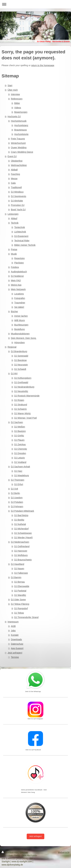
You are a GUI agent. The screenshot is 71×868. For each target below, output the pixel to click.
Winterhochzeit (18, 143)
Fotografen (20, 298)
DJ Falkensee (21, 573)
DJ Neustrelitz (21, 391)
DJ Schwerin (21, 409)
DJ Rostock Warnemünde (27, 396)
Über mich (13, 90)
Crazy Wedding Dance (22, 152)
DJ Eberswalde (22, 586)
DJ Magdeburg (22, 475)
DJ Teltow (19, 613)
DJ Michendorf (21, 529)
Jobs (13, 631)
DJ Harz (18, 471)
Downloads (16, 639)
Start (10, 85)
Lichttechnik (20, 232)
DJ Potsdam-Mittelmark (22, 511)
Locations (19, 294)
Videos (18, 108)
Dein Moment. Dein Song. (24, 338)
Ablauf (14, 218)
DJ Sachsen (17, 422)
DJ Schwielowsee (23, 533)
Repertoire (19, 258)
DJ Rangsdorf (21, 608)
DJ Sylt (14, 489)
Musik (14, 254)
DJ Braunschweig (23, 560)
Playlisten (19, 263)
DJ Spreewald (21, 356)
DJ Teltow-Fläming (20, 604)
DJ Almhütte (17, 201)
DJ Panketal (20, 591)
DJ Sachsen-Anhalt (20, 467)
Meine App (16, 285)
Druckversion (10, 852)
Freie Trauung (18, 139)
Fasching (15, 174)
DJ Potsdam (17, 502)
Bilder (17, 103)
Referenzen (17, 99)
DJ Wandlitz (20, 595)
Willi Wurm (20, 320)
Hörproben (20, 343)
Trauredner (20, 303)
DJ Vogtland (20, 462)
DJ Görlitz (19, 436)
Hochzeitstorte (21, 134)
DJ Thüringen (18, 480)
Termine (15, 657)
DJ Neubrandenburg (24, 387)
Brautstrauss (21, 130)
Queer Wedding (19, 148)
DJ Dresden (20, 453)
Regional (12, 347)
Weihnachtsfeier (19, 165)
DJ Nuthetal (20, 524)
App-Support (17, 648)
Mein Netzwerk (18, 289)
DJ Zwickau (20, 444)
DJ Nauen (19, 569)
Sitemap (24, 852)
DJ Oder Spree (18, 600)
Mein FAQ (16, 280)
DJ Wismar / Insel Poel (26, 418)
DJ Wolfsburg (21, 555)
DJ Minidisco (17, 192)
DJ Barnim (16, 577)
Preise (14, 249)
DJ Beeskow (20, 360)
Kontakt (15, 635)
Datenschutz (17, 644)
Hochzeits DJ (14, 116)
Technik (15, 223)
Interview (15, 94)
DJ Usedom (17, 498)
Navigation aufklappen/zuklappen (35, 4)
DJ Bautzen (20, 431)
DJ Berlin (15, 493)
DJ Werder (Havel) (24, 538)
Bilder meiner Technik (25, 245)
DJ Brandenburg (19, 351)
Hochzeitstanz (21, 125)
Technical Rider (22, 241)
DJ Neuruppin (21, 365)
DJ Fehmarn (17, 506)
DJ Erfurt (19, 484)
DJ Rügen (19, 400)
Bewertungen (21, 112)
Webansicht (64, 852)
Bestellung (19, 329)
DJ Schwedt (20, 369)
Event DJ (12, 156)
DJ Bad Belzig (21, 515)
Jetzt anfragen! (15, 653)
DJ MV (14, 374)
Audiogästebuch (19, 272)
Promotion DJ (18, 205)
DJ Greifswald (21, 382)
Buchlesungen (21, 325)
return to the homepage (43, 65)
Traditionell (16, 187)
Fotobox (15, 267)
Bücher (14, 311)
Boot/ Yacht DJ (18, 210)
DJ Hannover (21, 551)
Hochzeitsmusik (19, 121)
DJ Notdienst (17, 276)
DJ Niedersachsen (20, 542)
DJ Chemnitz (21, 449)
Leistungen (13, 214)
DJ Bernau (20, 582)
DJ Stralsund (21, 405)
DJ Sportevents (19, 196)
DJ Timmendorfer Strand (26, 617)
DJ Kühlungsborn (23, 378)
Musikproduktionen (20, 334)
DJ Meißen (20, 427)
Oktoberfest (17, 161)
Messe (14, 179)
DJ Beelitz (19, 520)
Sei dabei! (19, 307)
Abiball (14, 170)
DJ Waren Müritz (23, 413)
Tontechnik (20, 227)
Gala (13, 183)
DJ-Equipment (21, 236)
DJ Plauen (19, 440)
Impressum (13, 622)
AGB (13, 626)
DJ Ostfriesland (22, 546)
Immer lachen (21, 316)
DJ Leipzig (19, 458)
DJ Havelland (18, 564)
